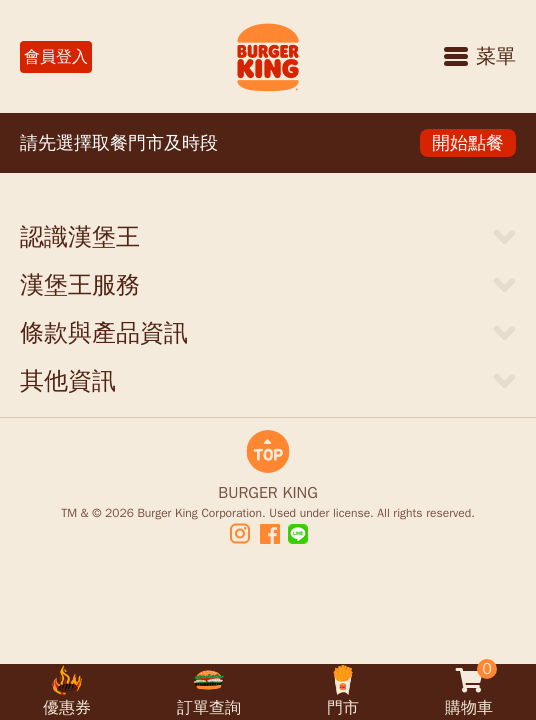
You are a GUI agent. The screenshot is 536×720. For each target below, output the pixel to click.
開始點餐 (468, 143)
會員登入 (56, 57)
